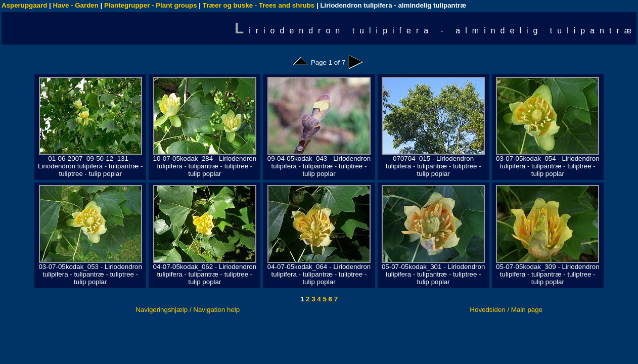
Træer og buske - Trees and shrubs (259, 5)
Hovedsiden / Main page (506, 310)
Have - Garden (76, 5)
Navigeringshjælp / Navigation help (188, 310)
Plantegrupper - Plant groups (151, 5)
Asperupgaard (24, 5)
